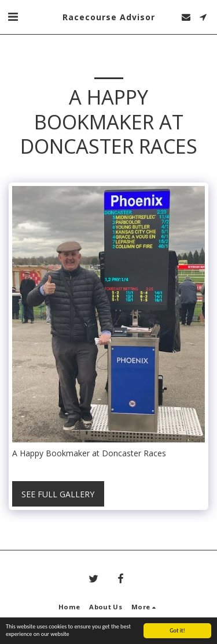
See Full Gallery (58, 494)
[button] (13, 16)
